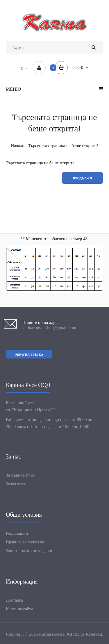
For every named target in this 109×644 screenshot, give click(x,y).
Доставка (14, 600)
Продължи (82, 178)
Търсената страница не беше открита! (63, 146)
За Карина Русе (20, 475)
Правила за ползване (25, 542)
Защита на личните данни (30, 551)
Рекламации (17, 533)
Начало (18, 146)
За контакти (17, 484)
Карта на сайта (19, 609)
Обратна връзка (29, 354)
